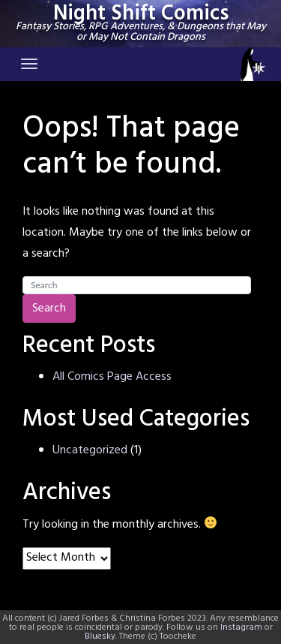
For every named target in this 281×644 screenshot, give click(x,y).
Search (49, 308)
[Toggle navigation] (29, 64)
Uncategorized (90, 450)
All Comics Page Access (112, 377)
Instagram (241, 627)
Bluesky (100, 636)
